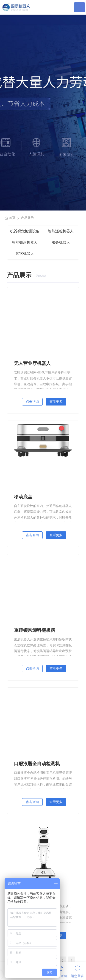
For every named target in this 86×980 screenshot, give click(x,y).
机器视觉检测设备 (25, 231)
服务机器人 (61, 242)
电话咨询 (60, 972)
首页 (12, 218)
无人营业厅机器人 (32, 363)
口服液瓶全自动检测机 (37, 764)
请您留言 (78, 972)
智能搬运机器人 (25, 242)
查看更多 (56, 402)
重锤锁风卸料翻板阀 (35, 630)
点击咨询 (32, 402)
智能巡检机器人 (61, 231)
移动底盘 (23, 497)
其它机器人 (25, 253)
